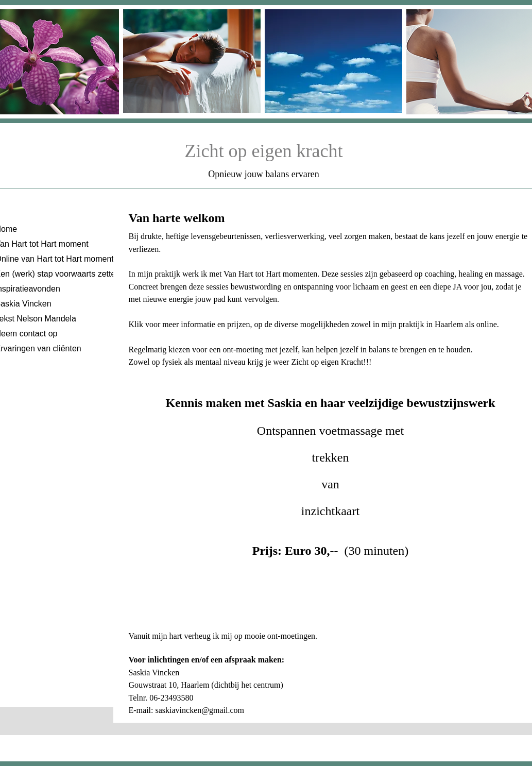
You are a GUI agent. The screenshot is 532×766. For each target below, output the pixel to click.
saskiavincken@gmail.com (199, 710)
